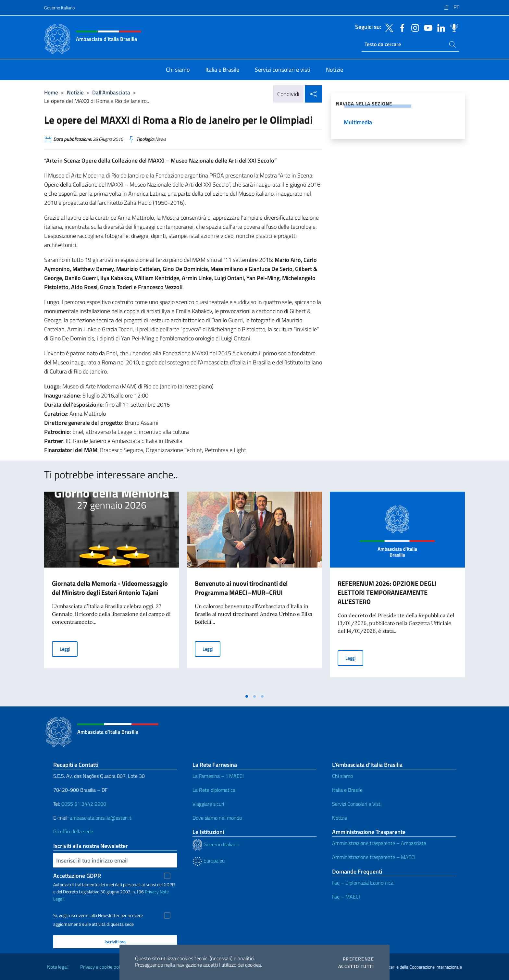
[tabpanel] (112, 591)
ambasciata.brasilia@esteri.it (101, 818)
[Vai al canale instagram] (414, 27)
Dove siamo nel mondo (217, 818)
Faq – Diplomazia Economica (363, 883)
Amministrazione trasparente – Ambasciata (379, 843)
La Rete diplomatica (214, 790)
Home (51, 92)
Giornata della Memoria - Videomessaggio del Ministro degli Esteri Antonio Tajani (110, 588)
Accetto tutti (356, 966)
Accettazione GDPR (77, 876)
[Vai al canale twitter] (388, 27)
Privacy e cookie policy (103, 967)
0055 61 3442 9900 (83, 804)
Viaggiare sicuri (208, 804)
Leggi (69, 649)
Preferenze (358, 959)
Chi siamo (342, 776)
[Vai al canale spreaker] (453, 27)
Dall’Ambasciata (111, 92)
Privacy (152, 892)
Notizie (75, 92)
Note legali (58, 967)
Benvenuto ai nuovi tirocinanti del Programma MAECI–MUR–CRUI (241, 588)
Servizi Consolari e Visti (357, 804)
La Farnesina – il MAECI (218, 776)
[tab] (247, 696)
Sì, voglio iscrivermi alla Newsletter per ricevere (98, 915)
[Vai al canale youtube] (427, 27)
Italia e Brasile (347, 790)
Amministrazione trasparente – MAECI (374, 857)
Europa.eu (209, 861)
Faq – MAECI (346, 897)
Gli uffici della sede (73, 831)
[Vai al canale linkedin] (440, 27)
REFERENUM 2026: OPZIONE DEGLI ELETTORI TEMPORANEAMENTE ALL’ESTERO (387, 592)
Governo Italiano (59, 8)
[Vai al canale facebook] (401, 27)
